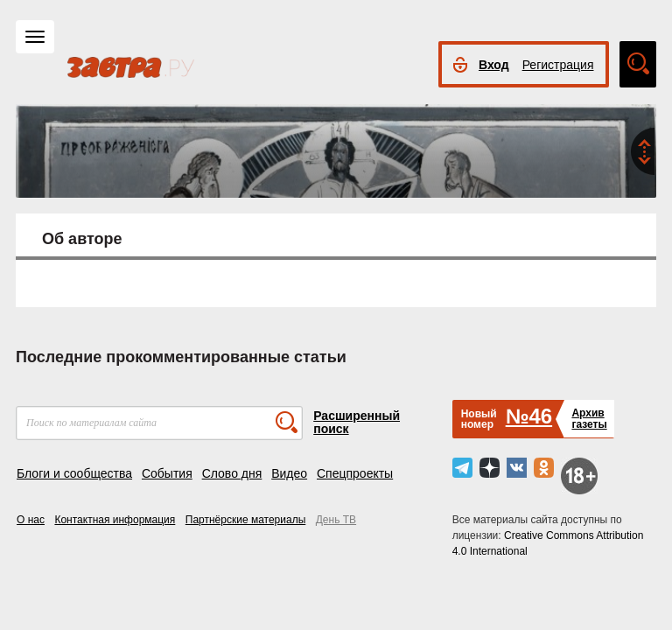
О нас (31, 520)
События (167, 473)
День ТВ (336, 520)
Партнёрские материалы (246, 520)
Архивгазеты (589, 419)
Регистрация (558, 65)
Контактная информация (115, 520)
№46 (529, 416)
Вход (494, 65)
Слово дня (232, 473)
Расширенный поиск (357, 422)
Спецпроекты (355, 473)
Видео (289, 473)
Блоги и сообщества (74, 473)
